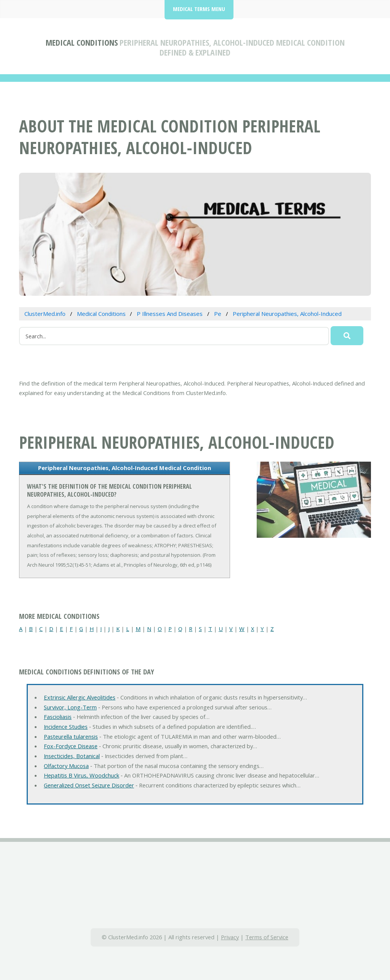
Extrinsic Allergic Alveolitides (80, 697)
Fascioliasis (58, 717)
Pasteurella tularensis (71, 736)
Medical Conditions (82, 42)
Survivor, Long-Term (70, 707)
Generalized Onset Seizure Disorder (89, 785)
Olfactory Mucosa (66, 766)
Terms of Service (267, 937)
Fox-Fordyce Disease (71, 746)
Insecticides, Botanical (72, 756)
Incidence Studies (66, 727)
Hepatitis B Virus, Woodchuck (82, 775)
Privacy (230, 937)
